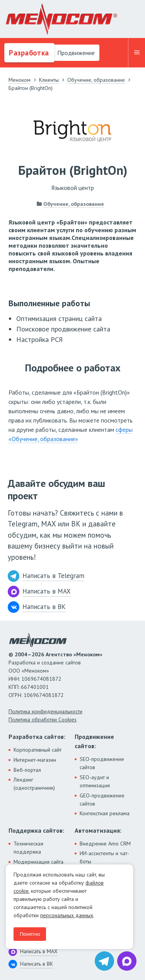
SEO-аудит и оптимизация (95, 781)
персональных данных (67, 915)
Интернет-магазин (35, 760)
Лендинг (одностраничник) (34, 784)
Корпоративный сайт (38, 750)
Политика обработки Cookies (43, 719)
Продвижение (75, 53)
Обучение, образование (74, 204)
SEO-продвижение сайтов (102, 763)
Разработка (28, 53)
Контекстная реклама (105, 813)
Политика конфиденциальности (45, 711)
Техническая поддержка (28, 848)
